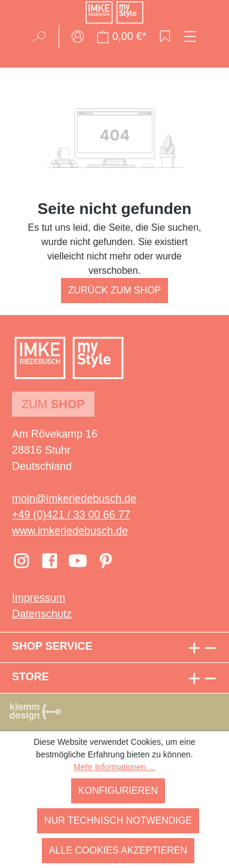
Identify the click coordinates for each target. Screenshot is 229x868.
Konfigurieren (118, 791)
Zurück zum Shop (115, 290)
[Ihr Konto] (78, 36)
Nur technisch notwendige (118, 820)
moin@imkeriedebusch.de (74, 499)
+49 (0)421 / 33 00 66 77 (71, 515)
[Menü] (190, 36)
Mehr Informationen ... (114, 767)
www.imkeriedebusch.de (70, 531)
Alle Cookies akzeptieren (118, 850)
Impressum (39, 598)
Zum (53, 404)
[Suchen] (43, 36)
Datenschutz (42, 614)
